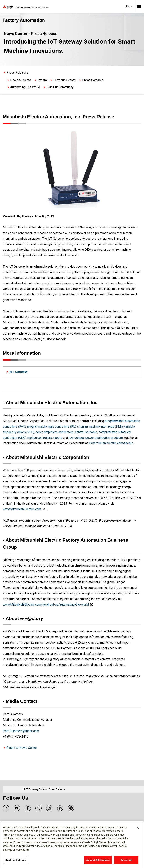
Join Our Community (60, 87)
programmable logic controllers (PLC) (52, 427)
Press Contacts (93, 80)
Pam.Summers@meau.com (21, 731)
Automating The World (25, 87)
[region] (72, 845)
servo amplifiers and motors (55, 432)
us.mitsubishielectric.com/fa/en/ (111, 443)
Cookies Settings (16, 860)
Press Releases (17, 72)
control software (86, 432)
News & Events (21, 80)
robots (58, 438)
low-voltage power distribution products (96, 438)
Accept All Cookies (98, 860)
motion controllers (40, 438)
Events (42, 80)
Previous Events (64, 80)
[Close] (138, 828)
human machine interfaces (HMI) (101, 427)
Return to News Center (22, 748)
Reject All (126, 860)
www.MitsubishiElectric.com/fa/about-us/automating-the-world (46, 604)
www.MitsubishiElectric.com (22, 509)
